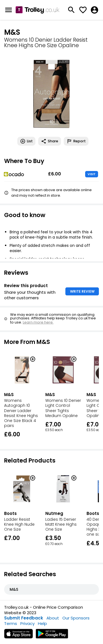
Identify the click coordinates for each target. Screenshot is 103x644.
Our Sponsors (76, 618)
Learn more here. (38, 322)
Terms (11, 623)
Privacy (27, 623)
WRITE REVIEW (82, 291)
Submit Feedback (24, 618)
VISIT (92, 174)
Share (50, 141)
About (53, 618)
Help (42, 623)
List (26, 141)
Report (76, 141)
